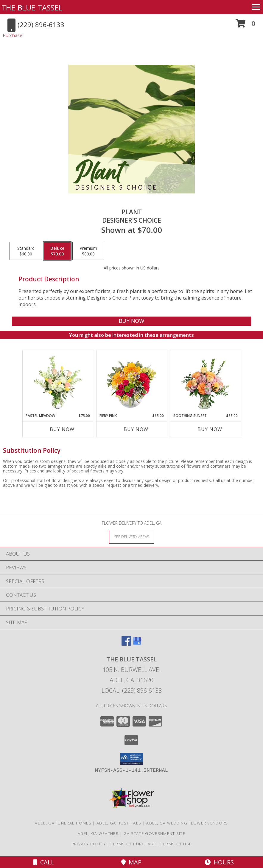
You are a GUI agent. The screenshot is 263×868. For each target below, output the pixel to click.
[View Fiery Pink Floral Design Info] (131, 382)
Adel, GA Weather (98, 833)
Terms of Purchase (133, 844)
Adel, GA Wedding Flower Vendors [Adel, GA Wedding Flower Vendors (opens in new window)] (187, 823)
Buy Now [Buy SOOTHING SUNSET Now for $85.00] (210, 429)
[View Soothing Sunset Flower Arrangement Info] (205, 382)
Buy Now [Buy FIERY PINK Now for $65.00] (136, 429)
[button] (246, 25)
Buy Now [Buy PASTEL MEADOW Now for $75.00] (62, 429)
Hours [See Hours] (219, 862)
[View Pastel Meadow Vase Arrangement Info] (58, 382)
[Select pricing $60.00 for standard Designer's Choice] (26, 251)
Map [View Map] (131, 862)
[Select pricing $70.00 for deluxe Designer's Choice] (57, 251)
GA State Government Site (154, 833)
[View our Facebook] (126, 644)
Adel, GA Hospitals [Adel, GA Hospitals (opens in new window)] (119, 823)
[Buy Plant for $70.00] (131, 321)
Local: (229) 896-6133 (132, 690)
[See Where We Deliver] (132, 536)
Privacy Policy (89, 844)
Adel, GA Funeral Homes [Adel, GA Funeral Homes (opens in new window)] (63, 823)
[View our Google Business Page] (137, 644)
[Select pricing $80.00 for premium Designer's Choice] (88, 251)
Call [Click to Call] (44, 862)
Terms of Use (176, 844)
